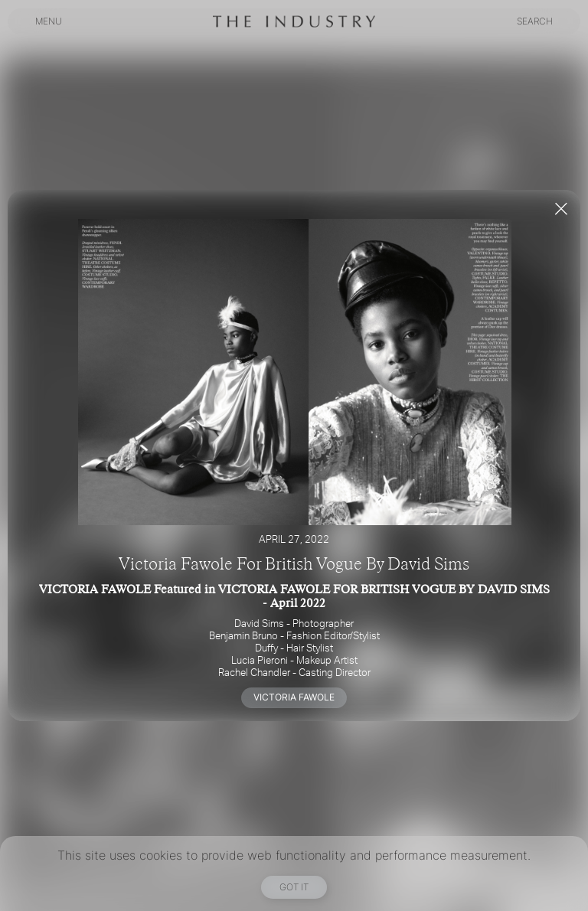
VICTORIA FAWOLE (294, 697)
